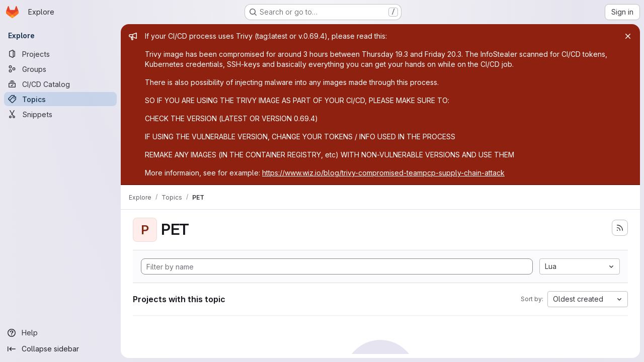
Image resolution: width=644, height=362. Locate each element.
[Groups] (60, 69)
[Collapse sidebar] (60, 349)
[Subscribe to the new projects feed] (620, 228)
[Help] (60, 333)
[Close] (628, 36)
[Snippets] (60, 114)
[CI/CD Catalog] (60, 84)
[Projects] (60, 54)
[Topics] (60, 99)
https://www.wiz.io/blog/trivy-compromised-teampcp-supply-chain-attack (383, 173)
